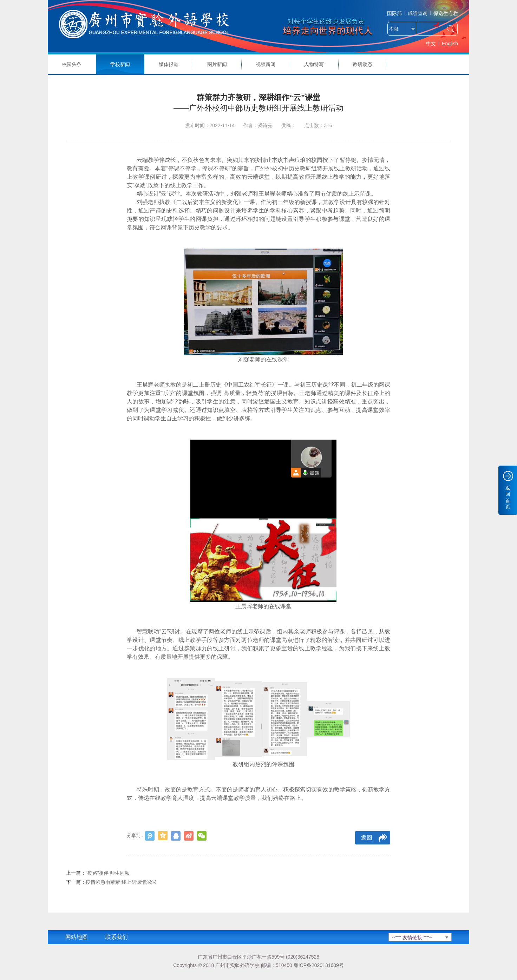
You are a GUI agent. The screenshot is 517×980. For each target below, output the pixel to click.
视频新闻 (266, 64)
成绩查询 (418, 13)
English (450, 44)
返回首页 (508, 497)
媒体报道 (169, 64)
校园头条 (72, 64)
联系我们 (117, 937)
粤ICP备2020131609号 (319, 965)
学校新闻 (120, 64)
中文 (431, 44)
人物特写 (314, 64)
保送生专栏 (446, 13)
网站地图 (77, 937)
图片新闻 (217, 64)
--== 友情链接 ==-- (412, 938)
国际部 (394, 13)
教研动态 (362, 64)
